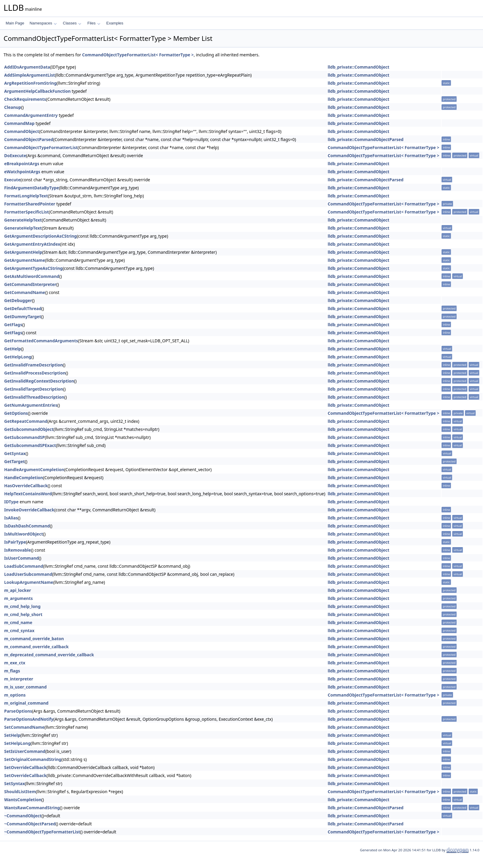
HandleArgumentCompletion (34, 469)
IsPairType (15, 542)
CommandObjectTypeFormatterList (41, 147)
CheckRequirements (25, 99)
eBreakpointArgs (22, 164)
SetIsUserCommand (25, 751)
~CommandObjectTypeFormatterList (42, 832)
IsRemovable (18, 550)
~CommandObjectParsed (30, 824)
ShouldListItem (20, 792)
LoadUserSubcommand (28, 574)
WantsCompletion (23, 800)
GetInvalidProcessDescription (35, 373)
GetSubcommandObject (29, 429)
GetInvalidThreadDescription (34, 397)
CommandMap (19, 123)
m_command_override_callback (36, 647)
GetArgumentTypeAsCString (33, 268)
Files (94, 23)
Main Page (15, 23)
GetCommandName (25, 292)
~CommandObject (23, 816)
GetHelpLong (18, 357)
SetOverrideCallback (25, 767)
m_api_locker (18, 590)
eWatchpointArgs (22, 172)
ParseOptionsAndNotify (29, 719)
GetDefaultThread (23, 308)
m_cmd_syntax (19, 631)
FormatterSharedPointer (30, 204)
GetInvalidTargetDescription (34, 389)
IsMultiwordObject (24, 534)
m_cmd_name (18, 622)
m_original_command (26, 703)
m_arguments (18, 598)
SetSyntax (15, 783)
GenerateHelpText (23, 220)
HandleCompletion (24, 478)
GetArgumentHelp (23, 252)
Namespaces (43, 23)
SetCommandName (24, 727)
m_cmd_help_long (22, 606)
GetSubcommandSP (24, 437)
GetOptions (16, 413)
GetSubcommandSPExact (30, 445)
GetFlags (13, 325)
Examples (115, 23)
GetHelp (13, 349)
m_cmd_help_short (23, 614)
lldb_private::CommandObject (359, 67)
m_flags (12, 671)
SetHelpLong (17, 743)
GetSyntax (15, 453)
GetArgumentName (25, 260)
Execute (12, 180)
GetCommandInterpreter (30, 284)
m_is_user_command (25, 687)
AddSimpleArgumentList (29, 75)
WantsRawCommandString (32, 808)
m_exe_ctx (15, 663)
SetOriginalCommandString (33, 759)
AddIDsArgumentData (27, 67)
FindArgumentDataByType (32, 188)
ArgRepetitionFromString (30, 83)
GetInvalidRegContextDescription (39, 381)
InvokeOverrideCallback (29, 510)
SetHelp (12, 735)
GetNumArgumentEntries (31, 405)
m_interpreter (19, 679)
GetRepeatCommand (26, 421)
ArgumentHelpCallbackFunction (37, 91)
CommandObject (22, 131)
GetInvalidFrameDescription (34, 365)
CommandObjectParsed (29, 139)
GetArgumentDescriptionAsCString (41, 236)
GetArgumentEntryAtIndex (32, 244)
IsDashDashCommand (27, 526)
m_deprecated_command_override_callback (49, 655)
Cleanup (13, 107)
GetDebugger (18, 300)
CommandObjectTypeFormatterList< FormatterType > (138, 55)
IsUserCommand (21, 558)
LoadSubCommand (24, 566)
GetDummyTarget (23, 317)
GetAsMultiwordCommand (32, 276)
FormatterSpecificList (27, 212)
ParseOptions (18, 711)
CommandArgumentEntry (31, 115)
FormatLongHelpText (26, 196)
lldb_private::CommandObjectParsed (366, 139)
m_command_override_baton (34, 639)
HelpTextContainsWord (28, 494)
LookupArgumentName (29, 582)
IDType (11, 502)
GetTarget (14, 461)
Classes (72, 23)
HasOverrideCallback (26, 486)
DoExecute (15, 156)
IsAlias (11, 518)
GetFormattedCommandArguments (41, 341)
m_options (15, 695)
